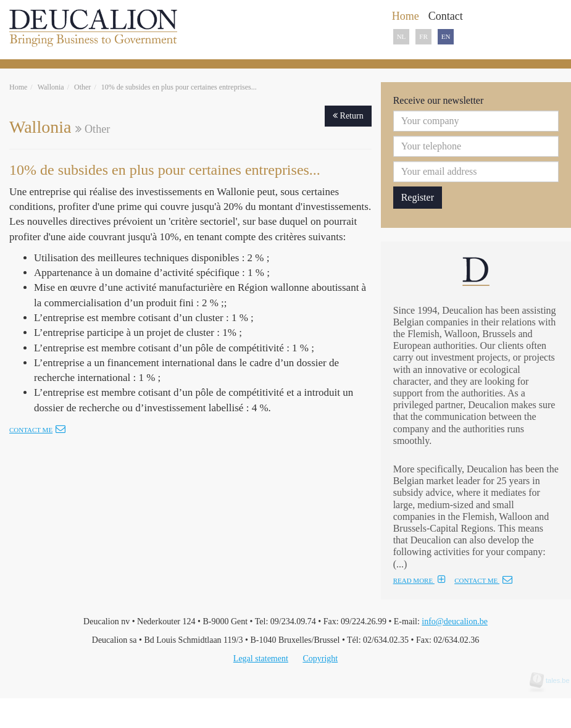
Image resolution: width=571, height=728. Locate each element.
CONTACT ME (483, 580)
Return (348, 116)
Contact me (37, 430)
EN (446, 36)
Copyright (320, 659)
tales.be (554, 680)
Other (82, 87)
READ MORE (419, 580)
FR (423, 36)
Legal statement (261, 659)
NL (402, 36)
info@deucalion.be (455, 621)
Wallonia (51, 87)
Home (18, 87)
